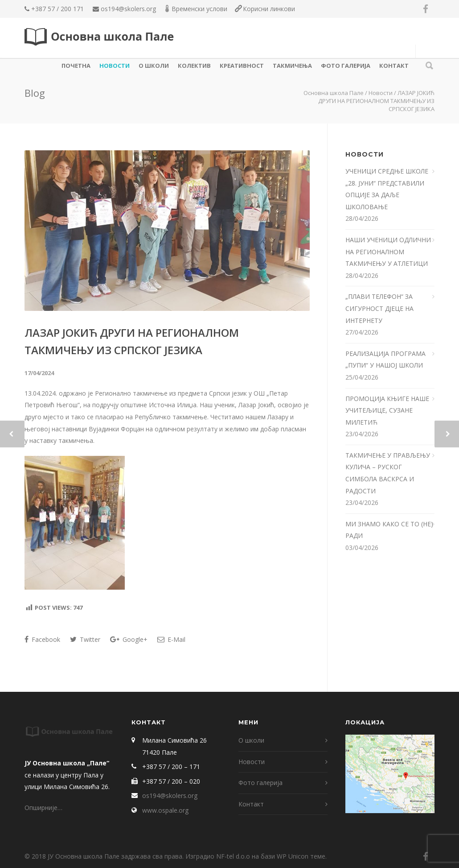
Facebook (42, 639)
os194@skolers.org (128, 9)
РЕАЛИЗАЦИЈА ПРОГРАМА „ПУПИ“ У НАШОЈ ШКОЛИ (385, 360)
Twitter (85, 639)
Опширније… (43, 808)
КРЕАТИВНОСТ (242, 66)
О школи (154, 66)
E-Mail (171, 639)
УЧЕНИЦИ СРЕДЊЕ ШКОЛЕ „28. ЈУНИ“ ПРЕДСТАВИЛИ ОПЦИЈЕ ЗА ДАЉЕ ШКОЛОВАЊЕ (387, 189)
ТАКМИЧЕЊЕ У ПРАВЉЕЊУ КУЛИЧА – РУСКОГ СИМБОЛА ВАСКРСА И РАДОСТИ (388, 473)
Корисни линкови (269, 9)
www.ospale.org (165, 810)
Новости (115, 66)
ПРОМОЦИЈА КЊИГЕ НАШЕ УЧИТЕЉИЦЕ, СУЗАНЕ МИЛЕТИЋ (387, 410)
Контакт (394, 66)
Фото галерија (346, 66)
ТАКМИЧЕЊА (292, 66)
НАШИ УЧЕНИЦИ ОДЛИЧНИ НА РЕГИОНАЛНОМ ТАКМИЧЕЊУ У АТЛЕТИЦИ (388, 252)
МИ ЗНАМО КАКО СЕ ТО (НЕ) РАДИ (389, 530)
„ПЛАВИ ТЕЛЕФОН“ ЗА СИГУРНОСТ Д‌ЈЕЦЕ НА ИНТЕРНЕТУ (379, 308)
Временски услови (199, 9)
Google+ (129, 639)
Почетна (76, 66)
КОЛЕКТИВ (194, 66)
